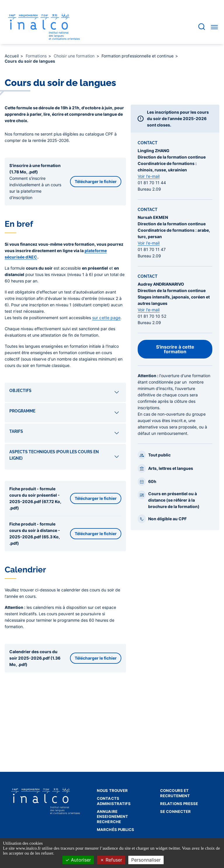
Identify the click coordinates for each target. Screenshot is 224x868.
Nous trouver (112, 790)
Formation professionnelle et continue (138, 56)
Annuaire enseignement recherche (112, 817)
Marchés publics (116, 830)
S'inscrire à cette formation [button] (175, 349)
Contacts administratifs (114, 801)
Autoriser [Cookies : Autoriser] (78, 860)
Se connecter (175, 811)
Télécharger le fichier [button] (96, 181)
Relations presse (179, 804)
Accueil (12, 56)
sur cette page (106, 318)
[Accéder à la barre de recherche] (202, 27)
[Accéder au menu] (214, 27)
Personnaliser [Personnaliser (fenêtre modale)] (146, 860)
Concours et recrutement (175, 793)
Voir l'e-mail (149, 176)
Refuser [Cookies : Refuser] (111, 860)
